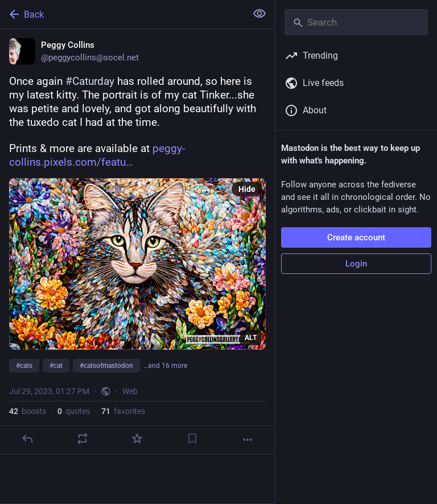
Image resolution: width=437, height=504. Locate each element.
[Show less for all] (259, 14)
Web (130, 391)
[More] (248, 440)
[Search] (356, 22)
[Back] (122, 14)
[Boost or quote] (83, 439)
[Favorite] (137, 439)
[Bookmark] (192, 439)
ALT (251, 338)
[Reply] (27, 439)
